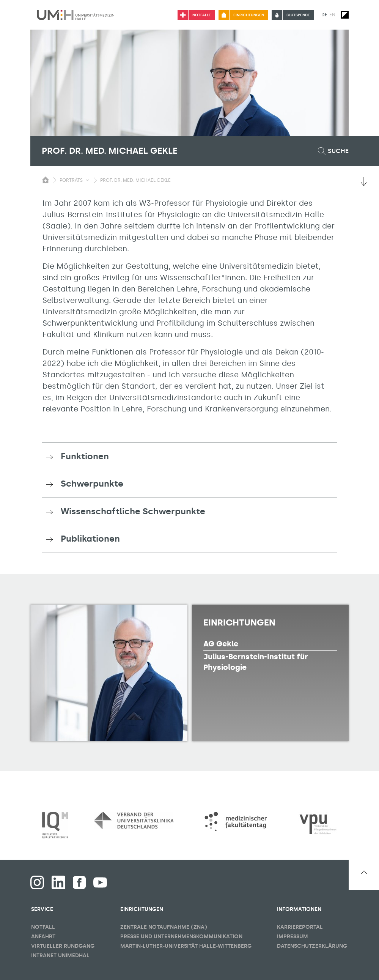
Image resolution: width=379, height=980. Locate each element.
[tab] (189, 457)
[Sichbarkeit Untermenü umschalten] (87, 180)
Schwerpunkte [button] (92, 484)
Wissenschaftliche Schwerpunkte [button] (133, 511)
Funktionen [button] (85, 456)
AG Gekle (221, 644)
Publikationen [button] (90, 539)
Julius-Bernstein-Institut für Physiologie (256, 662)
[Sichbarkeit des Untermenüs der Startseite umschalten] (46, 180)
